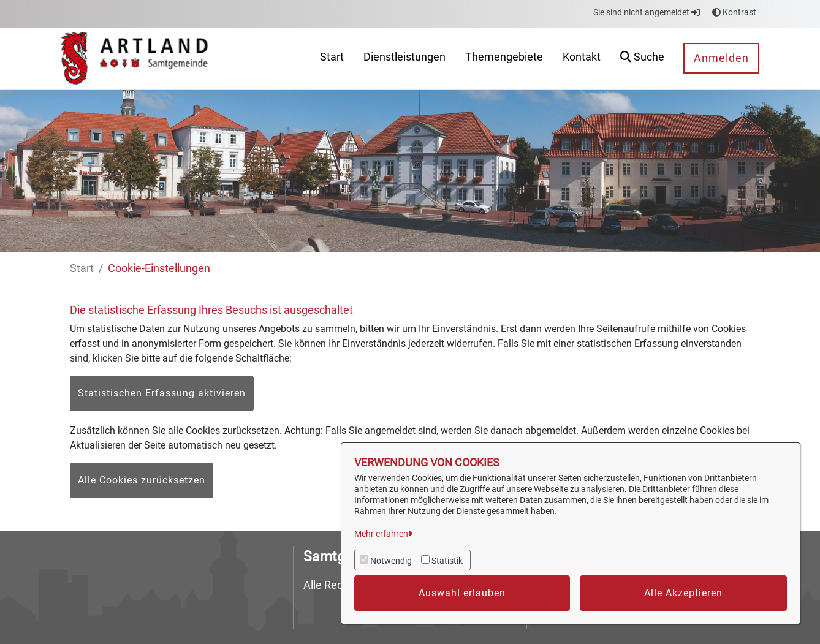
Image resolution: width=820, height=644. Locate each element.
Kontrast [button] (734, 12)
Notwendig (391, 561)
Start (82, 268)
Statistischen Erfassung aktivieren (162, 393)
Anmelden (721, 58)
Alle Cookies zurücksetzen (142, 480)
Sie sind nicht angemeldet (647, 12)
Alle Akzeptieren (683, 593)
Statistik (447, 561)
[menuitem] (332, 59)
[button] (642, 59)
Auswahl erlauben (462, 593)
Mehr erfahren (381, 534)
